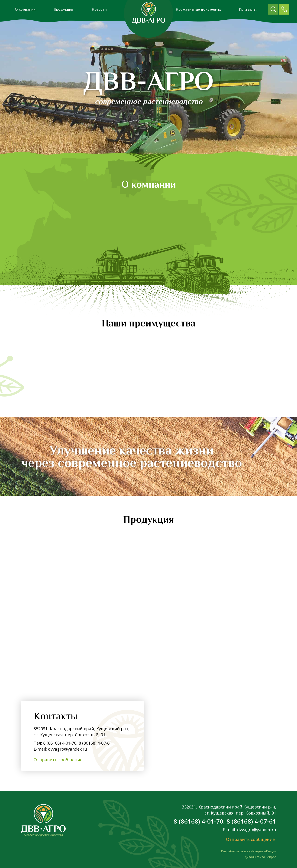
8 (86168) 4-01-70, (60, 743)
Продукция (63, 9)
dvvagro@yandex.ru (68, 749)
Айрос (272, 857)
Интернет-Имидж (263, 851)
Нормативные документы (198, 9)
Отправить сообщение (58, 760)
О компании (25, 9)
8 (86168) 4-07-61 (95, 743)
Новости (99, 9)
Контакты (248, 9)
